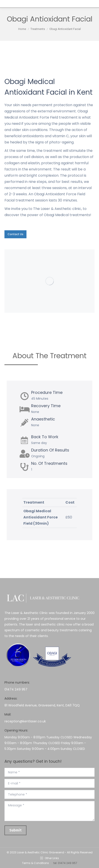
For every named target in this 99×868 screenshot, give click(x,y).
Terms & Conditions (35, 863)
